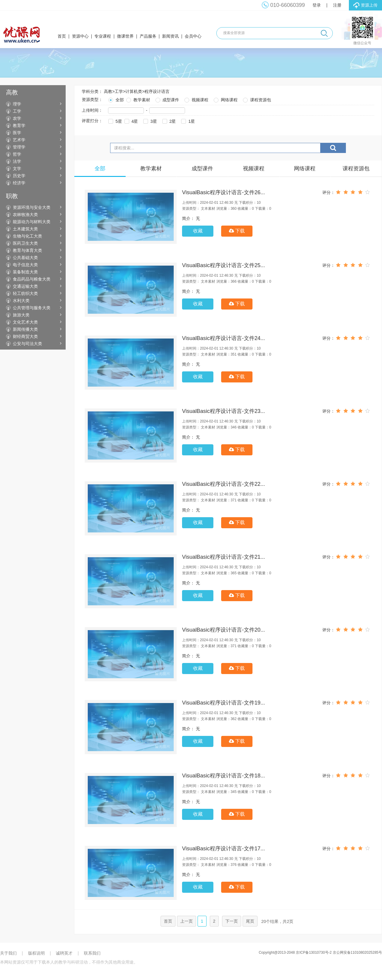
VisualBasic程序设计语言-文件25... (224, 265)
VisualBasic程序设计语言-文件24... (224, 338)
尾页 (250, 921)
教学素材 (138, 99)
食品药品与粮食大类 (32, 279)
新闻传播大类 (25, 329)
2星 (169, 121)
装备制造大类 (25, 272)
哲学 (17, 154)
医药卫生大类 (25, 243)
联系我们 (92, 953)
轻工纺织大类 (25, 293)
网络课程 (225, 99)
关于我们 (8, 953)
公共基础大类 (25, 258)
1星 (187, 121)
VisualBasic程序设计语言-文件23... (224, 411)
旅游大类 (21, 315)
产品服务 (148, 36)
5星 (115, 121)
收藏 (198, 231)
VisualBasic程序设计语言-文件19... (224, 703)
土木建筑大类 (25, 229)
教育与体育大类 (27, 250)
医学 (17, 133)
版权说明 (36, 953)
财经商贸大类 (25, 336)
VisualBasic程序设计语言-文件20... (224, 630)
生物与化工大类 (27, 236)
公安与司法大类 (27, 344)
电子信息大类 (25, 265)
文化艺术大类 (25, 322)
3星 (150, 121)
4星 (131, 121)
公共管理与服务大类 (32, 308)
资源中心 (80, 36)
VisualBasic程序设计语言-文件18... (224, 776)
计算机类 (134, 91)
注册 (337, 5)
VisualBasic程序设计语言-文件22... (224, 484)
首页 (62, 36)
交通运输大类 (25, 286)
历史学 (19, 176)
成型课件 (167, 99)
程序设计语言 (157, 91)
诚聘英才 (64, 953)
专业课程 (103, 36)
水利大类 (21, 301)
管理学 (19, 147)
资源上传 (365, 5)
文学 (17, 169)
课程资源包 (256, 99)
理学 (17, 104)
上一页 (187, 921)
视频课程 (196, 99)
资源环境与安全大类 (32, 207)
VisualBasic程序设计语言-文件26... (224, 192)
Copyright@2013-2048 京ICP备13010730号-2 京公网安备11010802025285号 (320, 953)
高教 (108, 91)
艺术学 (19, 140)
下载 (237, 231)
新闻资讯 (170, 36)
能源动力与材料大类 (32, 222)
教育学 (19, 125)
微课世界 (125, 36)
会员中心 (193, 36)
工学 (17, 111)
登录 (317, 5)
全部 (115, 99)
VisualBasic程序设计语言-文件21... (224, 557)
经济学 (19, 183)
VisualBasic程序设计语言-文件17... (224, 849)
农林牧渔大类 (25, 215)
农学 (17, 118)
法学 (17, 161)
